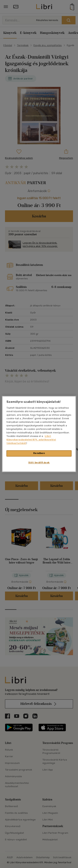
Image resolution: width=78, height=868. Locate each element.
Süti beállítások (39, 463)
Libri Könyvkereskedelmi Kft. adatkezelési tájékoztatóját (31, 440)
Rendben (39, 453)
